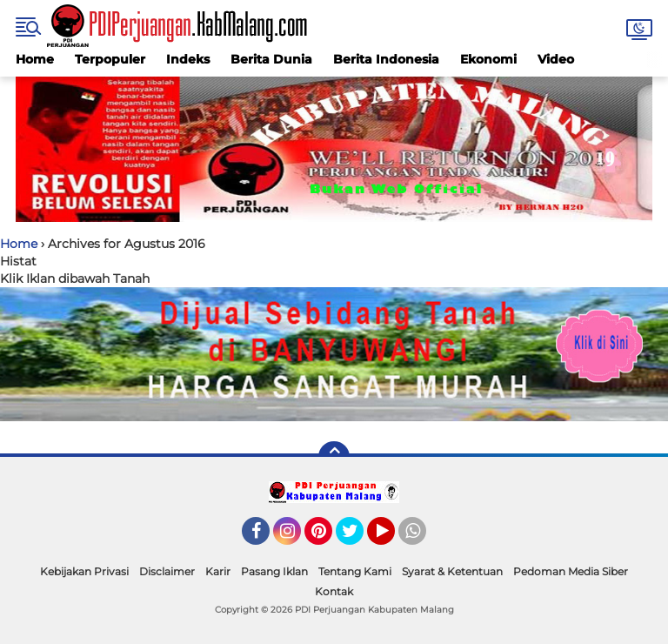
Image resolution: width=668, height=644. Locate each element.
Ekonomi (488, 59)
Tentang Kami (355, 571)
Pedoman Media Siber (571, 571)
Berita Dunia (271, 59)
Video (556, 59)
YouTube (393, 539)
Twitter (357, 539)
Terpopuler (110, 59)
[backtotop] (334, 457)
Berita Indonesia (386, 59)
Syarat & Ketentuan (452, 571)
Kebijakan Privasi (84, 571)
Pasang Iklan (274, 571)
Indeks (188, 59)
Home (35, 59)
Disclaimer (167, 571)
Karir (218, 571)
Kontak (334, 591)
